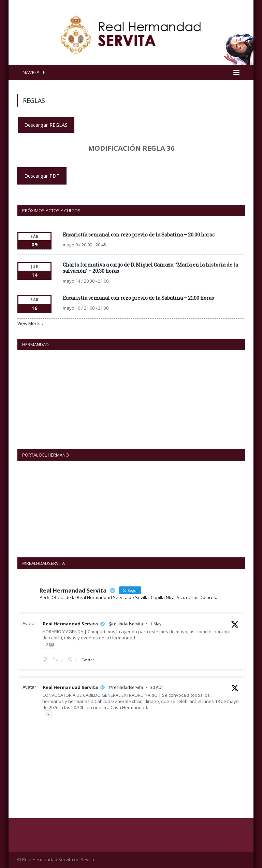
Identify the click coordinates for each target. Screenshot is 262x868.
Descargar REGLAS (46, 125)
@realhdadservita (126, 624)
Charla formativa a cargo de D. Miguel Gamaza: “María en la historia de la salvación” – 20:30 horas (150, 268)
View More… (30, 323)
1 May (156, 624)
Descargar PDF (42, 176)
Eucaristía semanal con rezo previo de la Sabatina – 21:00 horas (138, 298)
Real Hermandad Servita (70, 624)
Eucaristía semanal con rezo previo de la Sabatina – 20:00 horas (139, 235)
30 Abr (157, 687)
